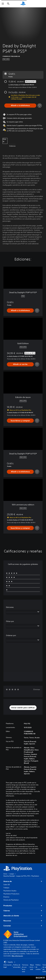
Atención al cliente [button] (23, 916)
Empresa (6, 897)
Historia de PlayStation (11, 900)
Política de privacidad (17, 966)
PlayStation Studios (10, 891)
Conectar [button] (23, 926)
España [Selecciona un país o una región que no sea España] (10, 962)
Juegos (12, 874)
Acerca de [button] (23, 881)
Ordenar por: (11, 635)
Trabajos (6, 888)
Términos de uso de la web (25, 968)
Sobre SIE (7, 885)
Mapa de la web (32, 967)
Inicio (5, 874)
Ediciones (10, 607)
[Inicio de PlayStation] (23, 4)
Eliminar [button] (37, 689)
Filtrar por (10, 621)
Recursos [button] (23, 921)
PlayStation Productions (11, 894)
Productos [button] (23, 906)
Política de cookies (38, 967)
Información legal (7, 966)
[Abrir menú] (3, 4)
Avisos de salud (11, 835)
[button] (23, 708)
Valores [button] (23, 911)
